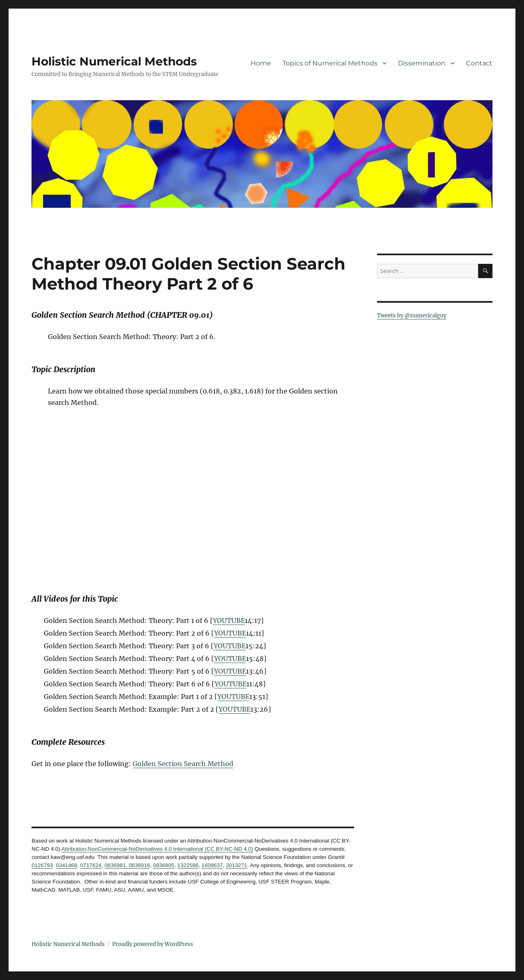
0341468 (67, 865)
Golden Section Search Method (183, 764)
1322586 (188, 865)
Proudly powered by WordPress (153, 944)
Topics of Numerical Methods (330, 63)
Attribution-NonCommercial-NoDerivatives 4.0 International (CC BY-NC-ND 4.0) (157, 849)
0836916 (139, 865)
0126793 (42, 865)
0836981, (116, 865)
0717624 (91, 865)
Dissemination (422, 63)
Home (261, 63)
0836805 (164, 865)
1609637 (212, 865)
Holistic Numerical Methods (114, 61)
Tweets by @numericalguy (412, 316)
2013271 (237, 865)
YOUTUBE (229, 620)
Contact (479, 63)
